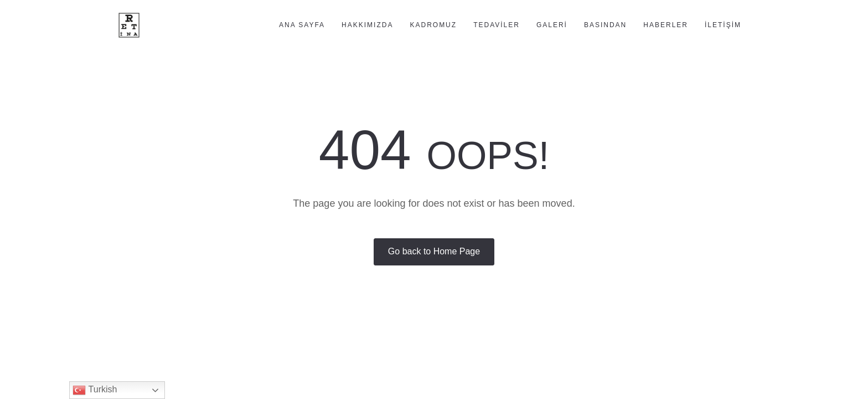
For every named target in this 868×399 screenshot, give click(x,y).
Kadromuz (433, 25)
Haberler (666, 25)
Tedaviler (497, 25)
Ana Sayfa (302, 25)
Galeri (552, 25)
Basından (605, 25)
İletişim (723, 25)
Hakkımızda (367, 25)
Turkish (95, 390)
